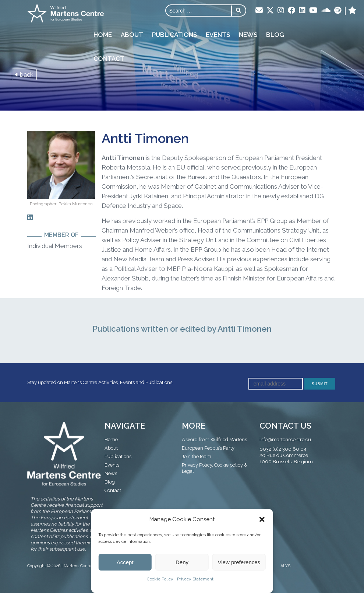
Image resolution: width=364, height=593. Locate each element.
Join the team (197, 456)
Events (218, 35)
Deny (182, 562)
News (248, 35)
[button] (262, 519)
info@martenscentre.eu (285, 439)
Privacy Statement (195, 579)
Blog (275, 35)
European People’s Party (208, 448)
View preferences (239, 562)
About (132, 35)
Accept (125, 562)
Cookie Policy (160, 579)
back (24, 74)
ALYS (285, 566)
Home (103, 35)
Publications (174, 35)
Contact (109, 59)
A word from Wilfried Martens (214, 439)
